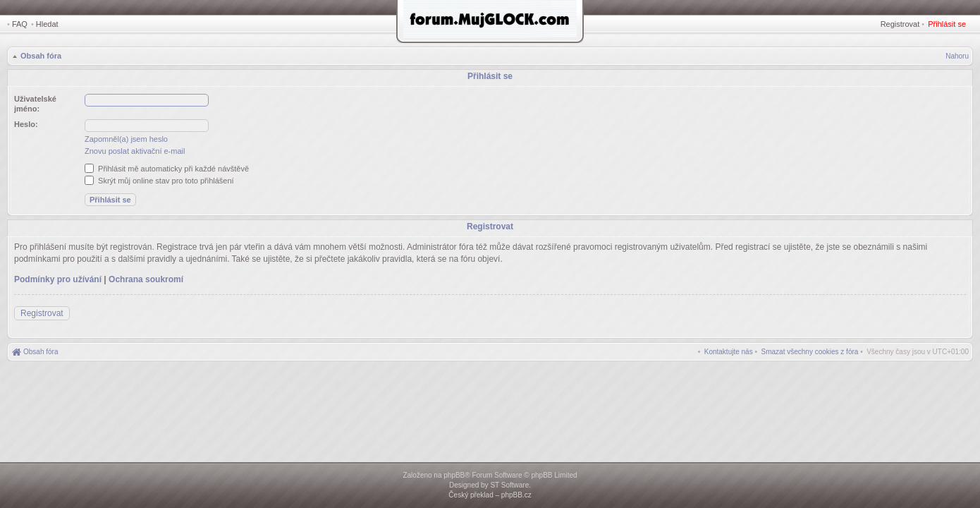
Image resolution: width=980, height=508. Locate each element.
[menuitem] (810, 352)
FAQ (20, 24)
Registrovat (900, 24)
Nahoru (957, 56)
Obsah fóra (41, 56)
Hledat (47, 24)
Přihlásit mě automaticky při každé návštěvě (167, 169)
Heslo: (26, 124)
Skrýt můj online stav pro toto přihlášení (159, 181)
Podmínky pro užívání (58, 279)
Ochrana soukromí (146, 279)
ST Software (509, 485)
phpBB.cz (516, 495)
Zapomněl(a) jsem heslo (126, 139)
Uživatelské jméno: (35, 104)
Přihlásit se (947, 24)
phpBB (454, 475)
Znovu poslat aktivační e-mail (135, 151)
